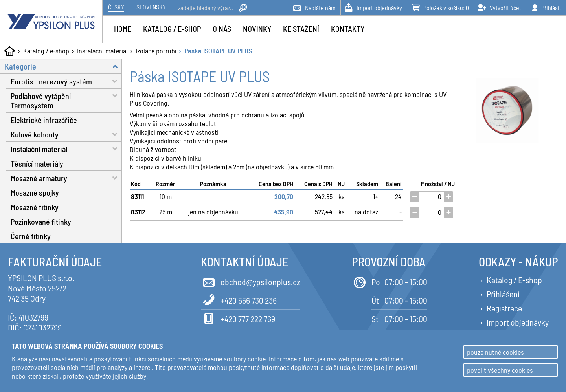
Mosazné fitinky (35, 207)
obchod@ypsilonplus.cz (251, 281)
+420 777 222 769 (238, 318)
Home (123, 29)
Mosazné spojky (35, 192)
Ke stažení (301, 29)
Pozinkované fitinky (41, 222)
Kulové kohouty (66, 134)
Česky (116, 7)
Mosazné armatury (66, 178)
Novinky (257, 29)
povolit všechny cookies (500, 370)
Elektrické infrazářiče (44, 120)
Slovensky (151, 7)
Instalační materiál (102, 51)
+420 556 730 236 (239, 299)
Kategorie (63, 66)
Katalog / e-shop (46, 51)
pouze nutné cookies (495, 352)
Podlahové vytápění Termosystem (66, 99)
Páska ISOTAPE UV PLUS (218, 51)
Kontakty (348, 29)
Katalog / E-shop (514, 280)
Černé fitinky (31, 236)
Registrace (504, 308)
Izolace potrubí (156, 51)
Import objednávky (518, 322)
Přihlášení (503, 294)
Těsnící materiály (37, 163)
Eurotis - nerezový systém (66, 81)
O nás (222, 29)
